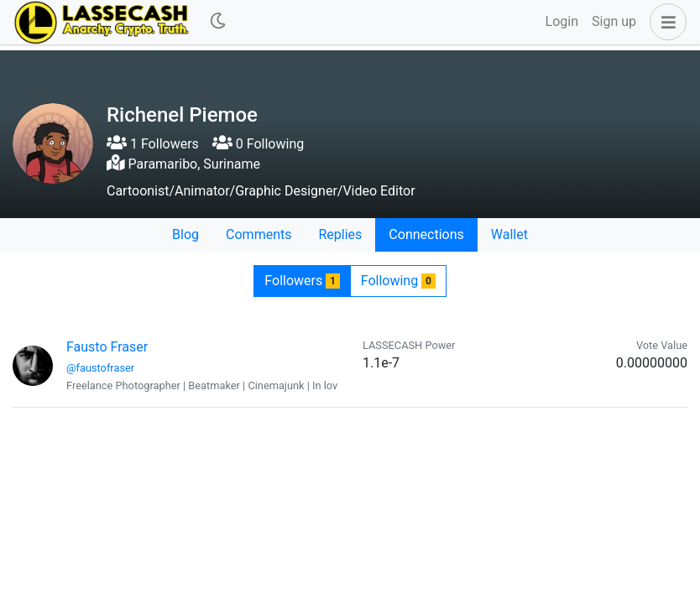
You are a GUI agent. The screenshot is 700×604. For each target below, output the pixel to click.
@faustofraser (100, 368)
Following (398, 281)
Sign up (614, 21)
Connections (426, 234)
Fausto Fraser (107, 347)
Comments (259, 234)
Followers (302, 281)
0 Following (258, 144)
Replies (340, 234)
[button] (665, 22)
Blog (185, 234)
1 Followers (153, 144)
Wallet (509, 234)
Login (562, 21)
